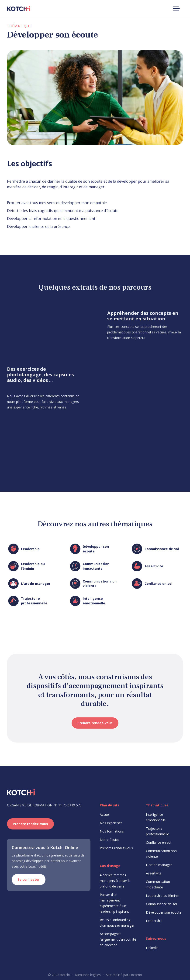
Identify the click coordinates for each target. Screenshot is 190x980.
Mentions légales (88, 975)
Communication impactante (158, 884)
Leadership (154, 921)
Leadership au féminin (163, 896)
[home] (19, 9)
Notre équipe (110, 840)
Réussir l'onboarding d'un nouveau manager (117, 923)
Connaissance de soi (161, 904)
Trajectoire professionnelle (157, 831)
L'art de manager (159, 865)
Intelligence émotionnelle (156, 817)
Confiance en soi (159, 842)
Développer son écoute (164, 912)
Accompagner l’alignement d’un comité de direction (118, 939)
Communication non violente (161, 854)
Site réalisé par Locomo (124, 975)
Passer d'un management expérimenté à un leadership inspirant (114, 903)
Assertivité (154, 873)
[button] (176, 9)
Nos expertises (111, 823)
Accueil (105, 814)
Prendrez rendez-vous (116, 848)
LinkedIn (152, 948)
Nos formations (112, 831)
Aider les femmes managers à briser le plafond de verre (115, 881)
